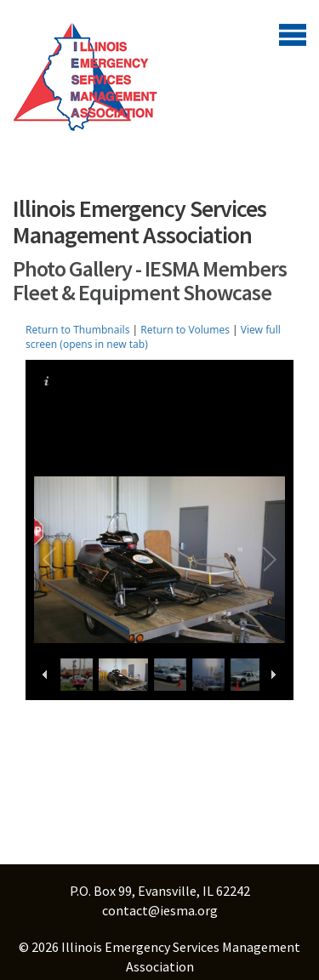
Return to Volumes (185, 330)
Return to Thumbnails (77, 330)
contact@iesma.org (160, 910)
